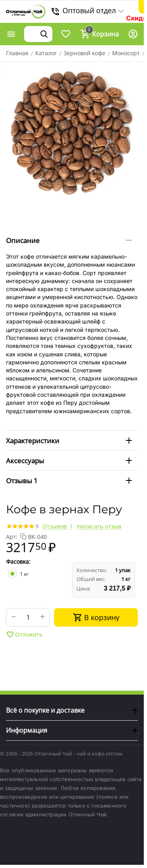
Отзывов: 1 (58, 526)
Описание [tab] (69, 240)
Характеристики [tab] (69, 441)
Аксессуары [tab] (69, 461)
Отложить (24, 635)
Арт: (12, 537)
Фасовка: (18, 562)
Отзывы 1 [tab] (69, 481)
